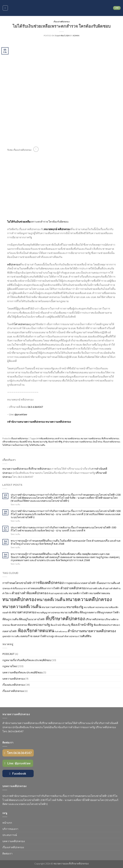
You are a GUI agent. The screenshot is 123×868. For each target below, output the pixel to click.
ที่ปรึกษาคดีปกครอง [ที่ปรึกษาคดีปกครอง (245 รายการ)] (65, 618)
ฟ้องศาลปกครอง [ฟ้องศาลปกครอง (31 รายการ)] (19, 625)
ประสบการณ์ (10, 835)
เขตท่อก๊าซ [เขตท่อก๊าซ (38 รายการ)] (26, 636)
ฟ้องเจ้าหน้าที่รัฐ (55, 442)
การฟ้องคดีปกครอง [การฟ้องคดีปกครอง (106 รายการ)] (48, 582)
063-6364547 (35, 407)
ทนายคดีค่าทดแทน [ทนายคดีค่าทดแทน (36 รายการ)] (100, 593)
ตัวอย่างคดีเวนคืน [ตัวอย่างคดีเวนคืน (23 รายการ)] (95, 588)
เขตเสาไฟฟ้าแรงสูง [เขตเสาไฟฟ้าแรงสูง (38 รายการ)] (44, 636)
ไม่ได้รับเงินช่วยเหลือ (19, 222)
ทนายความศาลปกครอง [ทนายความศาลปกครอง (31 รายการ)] (54, 607)
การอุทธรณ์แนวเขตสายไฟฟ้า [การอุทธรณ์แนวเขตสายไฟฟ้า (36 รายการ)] (80, 583)
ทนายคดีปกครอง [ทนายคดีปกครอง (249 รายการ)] (19, 599)
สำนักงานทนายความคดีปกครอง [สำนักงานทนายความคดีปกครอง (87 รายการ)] (92, 631)
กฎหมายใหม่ (10, 666)
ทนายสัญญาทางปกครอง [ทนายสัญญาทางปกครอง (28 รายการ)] (48, 612)
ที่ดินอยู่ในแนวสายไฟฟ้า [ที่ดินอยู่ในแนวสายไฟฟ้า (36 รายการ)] (32, 619)
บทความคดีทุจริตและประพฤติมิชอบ (23, 672)
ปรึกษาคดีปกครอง (10, 442)
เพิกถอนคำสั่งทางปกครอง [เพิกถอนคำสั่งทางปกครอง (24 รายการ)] (66, 636)
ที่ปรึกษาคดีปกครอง (110, 438)
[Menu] (5, 8)
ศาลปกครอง (22, 324)
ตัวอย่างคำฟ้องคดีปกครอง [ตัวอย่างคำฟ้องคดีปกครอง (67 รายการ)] (30, 593)
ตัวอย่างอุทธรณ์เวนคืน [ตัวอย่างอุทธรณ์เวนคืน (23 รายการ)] (58, 593)
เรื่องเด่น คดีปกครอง (14, 685)
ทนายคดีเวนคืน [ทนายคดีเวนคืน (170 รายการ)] (51, 599)
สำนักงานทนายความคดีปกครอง (78, 442)
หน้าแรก (7, 823)
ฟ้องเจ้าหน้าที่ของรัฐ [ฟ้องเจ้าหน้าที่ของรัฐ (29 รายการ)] (60, 625)
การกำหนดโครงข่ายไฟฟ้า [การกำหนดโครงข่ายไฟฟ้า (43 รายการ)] (17, 583)
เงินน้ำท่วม (97, 442)
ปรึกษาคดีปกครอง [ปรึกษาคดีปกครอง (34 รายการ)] (95, 619)
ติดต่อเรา (7, 853)
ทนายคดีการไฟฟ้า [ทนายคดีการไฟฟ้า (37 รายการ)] (79, 593)
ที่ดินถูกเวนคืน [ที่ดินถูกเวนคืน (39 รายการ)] (10, 619)
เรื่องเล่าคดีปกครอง (61, 22)
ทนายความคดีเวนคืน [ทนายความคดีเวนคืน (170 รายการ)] (22, 606)
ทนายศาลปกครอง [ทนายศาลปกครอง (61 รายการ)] (24, 612)
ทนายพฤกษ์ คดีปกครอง (57, 229)
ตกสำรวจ (59, 438)
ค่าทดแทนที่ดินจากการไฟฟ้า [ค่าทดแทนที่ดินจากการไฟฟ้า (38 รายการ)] (44, 588)
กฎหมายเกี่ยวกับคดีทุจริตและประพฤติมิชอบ (27, 660)
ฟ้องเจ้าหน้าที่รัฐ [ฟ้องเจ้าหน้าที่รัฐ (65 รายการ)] (82, 625)
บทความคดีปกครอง (14, 679)
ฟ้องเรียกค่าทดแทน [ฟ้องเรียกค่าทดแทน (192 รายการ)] (36, 630)
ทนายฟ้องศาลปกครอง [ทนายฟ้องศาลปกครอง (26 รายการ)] (94, 607)
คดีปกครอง (14, 264)
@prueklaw (21, 414)
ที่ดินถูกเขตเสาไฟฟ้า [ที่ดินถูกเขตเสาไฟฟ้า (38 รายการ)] (108, 612)
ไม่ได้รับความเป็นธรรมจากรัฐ (15, 445)
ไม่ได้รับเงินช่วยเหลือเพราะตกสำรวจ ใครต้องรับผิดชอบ (62, 26)
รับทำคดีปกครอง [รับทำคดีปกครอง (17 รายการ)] (61, 631)
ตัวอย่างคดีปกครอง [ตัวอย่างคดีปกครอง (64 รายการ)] (74, 588)
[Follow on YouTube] (36, 149)
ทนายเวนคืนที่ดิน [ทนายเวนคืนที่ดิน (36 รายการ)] (70, 612)
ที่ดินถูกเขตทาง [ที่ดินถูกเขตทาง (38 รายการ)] (88, 612)
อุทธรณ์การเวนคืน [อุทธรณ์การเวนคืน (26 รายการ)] (11, 636)
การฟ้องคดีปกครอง (46, 438)
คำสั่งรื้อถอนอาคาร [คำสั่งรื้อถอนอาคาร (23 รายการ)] (19, 588)
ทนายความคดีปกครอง (58, 422)
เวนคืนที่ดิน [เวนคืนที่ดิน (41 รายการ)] (85, 636)
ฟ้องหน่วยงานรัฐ (40, 442)
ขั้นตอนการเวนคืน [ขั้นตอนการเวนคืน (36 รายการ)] (107, 583)
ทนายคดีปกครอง (72, 438)
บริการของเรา (10, 829)
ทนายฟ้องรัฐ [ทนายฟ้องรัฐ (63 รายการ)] (75, 607)
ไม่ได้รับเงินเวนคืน (37, 445)
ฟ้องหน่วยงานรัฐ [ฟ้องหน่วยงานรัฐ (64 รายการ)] (39, 625)
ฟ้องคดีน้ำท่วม (26, 442)
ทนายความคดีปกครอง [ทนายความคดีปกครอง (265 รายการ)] (89, 599)
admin (76, 36)
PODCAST (8, 654)
